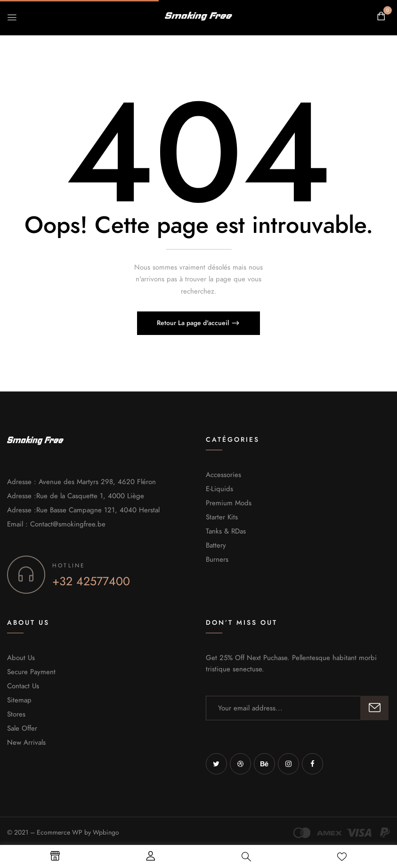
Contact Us (23, 686)
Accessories (223, 475)
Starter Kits (222, 517)
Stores (16, 714)
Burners (217, 559)
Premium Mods (229, 503)
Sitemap (19, 700)
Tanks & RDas (226, 531)
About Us (21, 658)
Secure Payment (31, 672)
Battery (216, 545)
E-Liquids (219, 489)
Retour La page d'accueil (194, 323)
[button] (381, 16)
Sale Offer (22, 728)
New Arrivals (26, 742)
